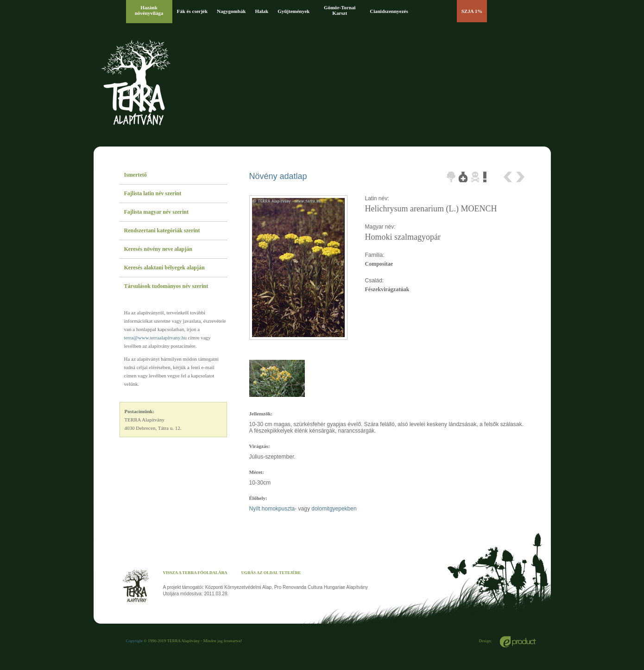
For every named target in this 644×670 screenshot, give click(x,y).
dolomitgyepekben (334, 509)
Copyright (135, 641)
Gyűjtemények (294, 11)
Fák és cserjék (193, 11)
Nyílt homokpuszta (272, 509)
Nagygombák (231, 11)
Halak (262, 11)
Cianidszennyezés (389, 11)
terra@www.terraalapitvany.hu (155, 338)
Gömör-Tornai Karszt (340, 10)
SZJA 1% (472, 11)
